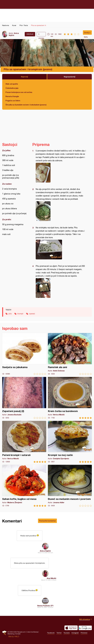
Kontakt (18, 634)
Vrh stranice (85, 619)
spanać (32, 314)
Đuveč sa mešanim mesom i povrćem (70, 486)
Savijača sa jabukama (24, 354)
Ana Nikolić (52, 578)
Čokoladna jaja (12, 88)
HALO (17, 636)
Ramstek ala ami (70, 354)
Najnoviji (24, 77)
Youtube (67, 633)
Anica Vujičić (14, 34)
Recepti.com (47, 4)
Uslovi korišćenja (32, 632)
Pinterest (84, 633)
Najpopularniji (70, 77)
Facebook (51, 633)
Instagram (75, 633)
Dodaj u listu (87, 33)
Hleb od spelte (12, 84)
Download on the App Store (71, 628)
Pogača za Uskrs (13, 101)
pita (10, 314)
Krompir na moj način (70, 442)
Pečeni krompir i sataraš (24, 442)
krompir (20, 314)
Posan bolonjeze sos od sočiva (19, 92)
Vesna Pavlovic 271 (45, 606)
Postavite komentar (47, 521)
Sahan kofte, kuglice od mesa (24, 486)
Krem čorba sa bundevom (70, 398)
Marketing (11, 634)
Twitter (59, 633)
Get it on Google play (85, 628)
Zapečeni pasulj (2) (24, 398)
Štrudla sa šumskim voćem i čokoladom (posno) (26, 105)
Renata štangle (12, 96)
